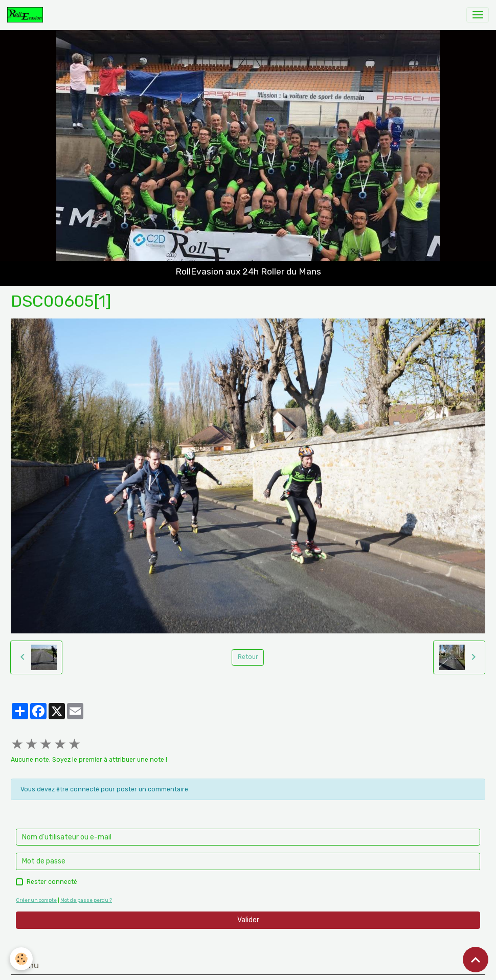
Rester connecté (52, 882)
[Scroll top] (476, 960)
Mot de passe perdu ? (86, 900)
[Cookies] (22, 959)
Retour (248, 657)
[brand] (27, 15)
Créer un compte (36, 900)
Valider (248, 920)
